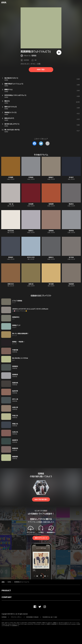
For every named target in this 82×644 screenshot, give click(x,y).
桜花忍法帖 (11, 231)
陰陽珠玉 (31, 231)
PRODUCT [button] (6, 590)
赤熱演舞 (31, 204)
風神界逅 (71, 231)
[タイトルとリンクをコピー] (48, 143)
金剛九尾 (31, 284)
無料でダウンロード (41, 538)
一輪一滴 (11, 204)
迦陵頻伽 (51, 231)
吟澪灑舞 (11, 177)
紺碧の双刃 (11, 284)
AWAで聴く (41, 70)
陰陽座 (34, 56)
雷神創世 (11, 257)
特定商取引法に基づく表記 (50, 617)
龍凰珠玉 (51, 257)
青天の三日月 (31, 257)
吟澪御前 (31, 177)
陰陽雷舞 (51, 204)
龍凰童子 (51, 177)
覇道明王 (71, 204)
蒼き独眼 (51, 284)
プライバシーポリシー (16, 617)
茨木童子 (71, 177)
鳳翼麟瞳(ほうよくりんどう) (22, 582)
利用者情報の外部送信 (32, 617)
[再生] (59, 52)
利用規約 (4, 617)
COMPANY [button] (7, 597)
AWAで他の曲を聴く (41, 499)
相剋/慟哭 (71, 284)
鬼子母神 (71, 257)
